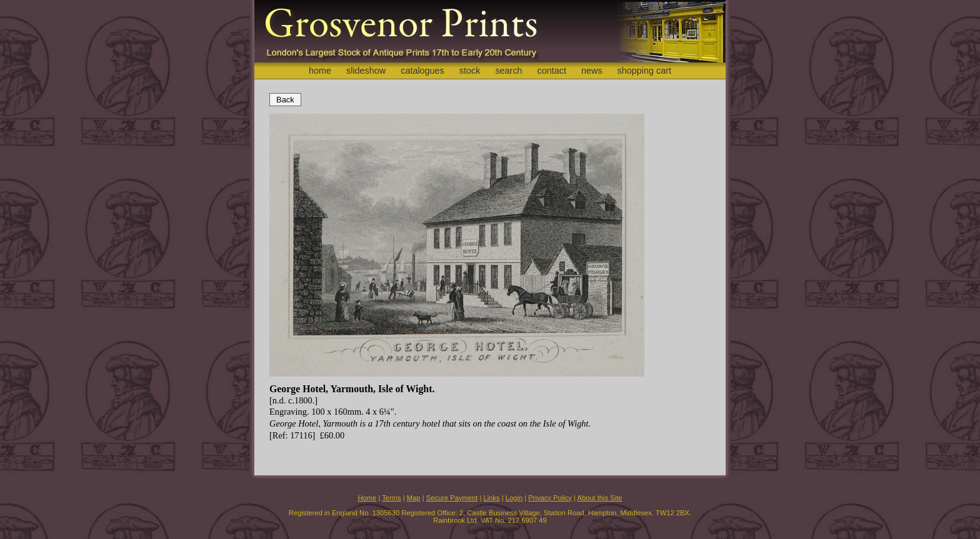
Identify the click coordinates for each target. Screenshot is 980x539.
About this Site (599, 498)
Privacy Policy (550, 498)
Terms (391, 498)
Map (414, 498)
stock (470, 71)
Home (367, 498)
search (508, 71)
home (320, 71)
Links (492, 498)
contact (552, 71)
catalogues (422, 71)
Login (514, 498)
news (592, 71)
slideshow (366, 71)
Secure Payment (452, 498)
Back (285, 100)
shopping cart (644, 71)
